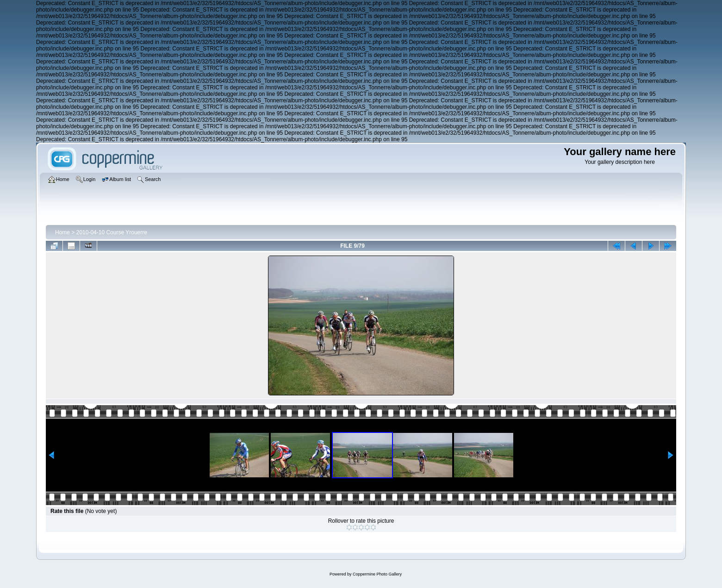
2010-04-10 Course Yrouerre (112, 232)
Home (62, 232)
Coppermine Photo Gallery (377, 574)
